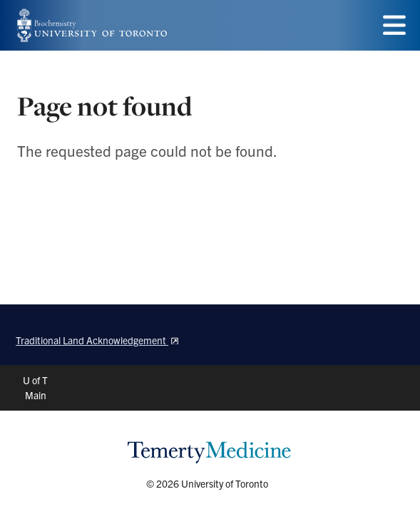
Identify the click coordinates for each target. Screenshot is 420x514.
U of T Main (35, 387)
